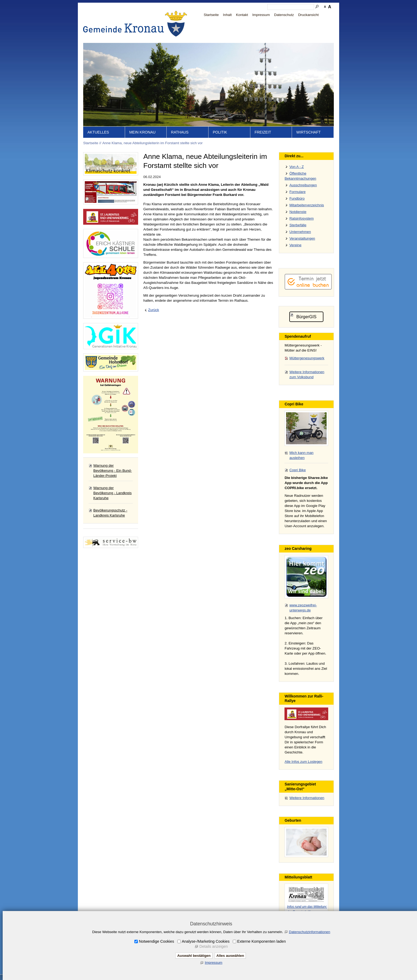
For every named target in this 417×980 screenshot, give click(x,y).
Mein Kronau (143, 132)
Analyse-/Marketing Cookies (206, 941)
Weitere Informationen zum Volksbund (307, 374)
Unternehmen (300, 232)
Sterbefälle (298, 225)
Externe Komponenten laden (262, 941)
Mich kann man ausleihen (301, 455)
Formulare (297, 192)
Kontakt (242, 15)
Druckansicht (308, 15)
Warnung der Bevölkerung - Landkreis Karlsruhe (113, 493)
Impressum (261, 15)
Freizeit (263, 132)
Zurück (154, 310)
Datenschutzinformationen (310, 932)
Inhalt (227, 15)
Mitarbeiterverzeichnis (307, 205)
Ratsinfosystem (301, 218)
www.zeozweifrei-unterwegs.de (303, 608)
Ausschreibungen (303, 185)
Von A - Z (296, 167)
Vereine (295, 245)
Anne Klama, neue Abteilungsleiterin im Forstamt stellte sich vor (153, 143)
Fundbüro (297, 198)
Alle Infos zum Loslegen (303, 762)
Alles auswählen (230, 956)
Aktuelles (98, 132)
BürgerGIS (306, 317)
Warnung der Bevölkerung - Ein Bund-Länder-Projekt (113, 471)
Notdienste (298, 212)
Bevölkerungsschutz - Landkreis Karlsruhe (110, 513)
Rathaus (180, 132)
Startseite (211, 15)
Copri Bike (297, 470)
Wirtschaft (308, 132)
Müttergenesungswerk (307, 358)
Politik (220, 132)
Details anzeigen (214, 946)
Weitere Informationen (307, 798)
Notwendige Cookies (157, 941)
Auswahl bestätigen (194, 956)
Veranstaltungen (302, 238)
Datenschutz (284, 15)
